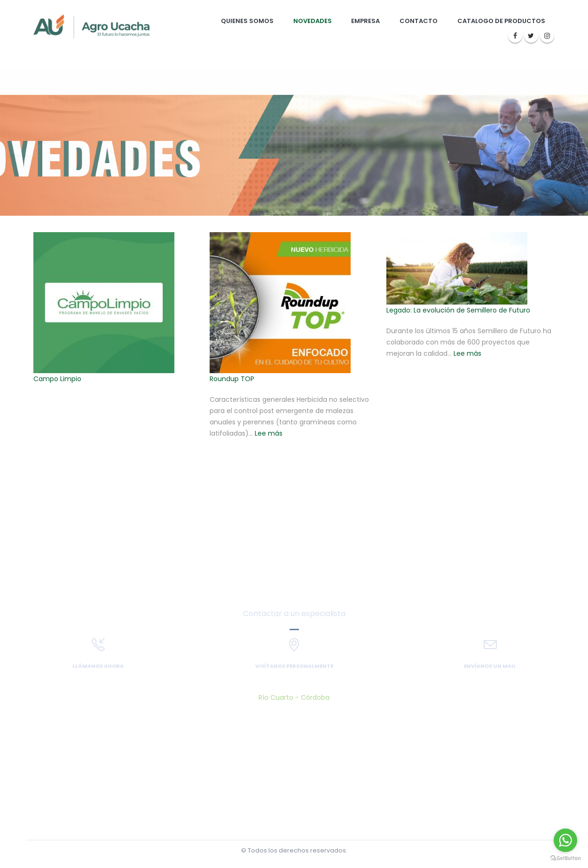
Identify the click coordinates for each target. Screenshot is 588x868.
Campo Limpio (57, 379)
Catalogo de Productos (501, 21)
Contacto (419, 21)
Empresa (365, 21)
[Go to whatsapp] (565, 840)
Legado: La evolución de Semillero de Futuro (458, 310)
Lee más (269, 433)
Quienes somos (247, 21)
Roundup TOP (232, 379)
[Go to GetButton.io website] (565, 858)
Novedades (313, 21)
